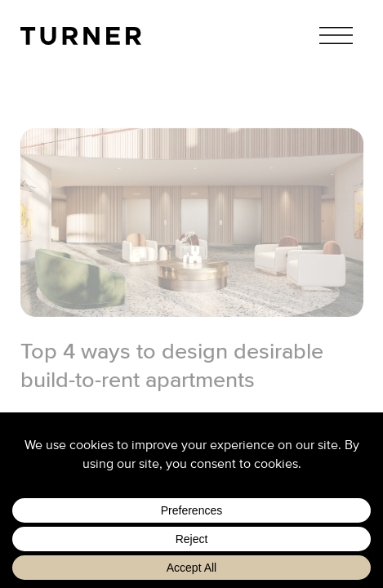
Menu (336, 36)
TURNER (81, 36)
